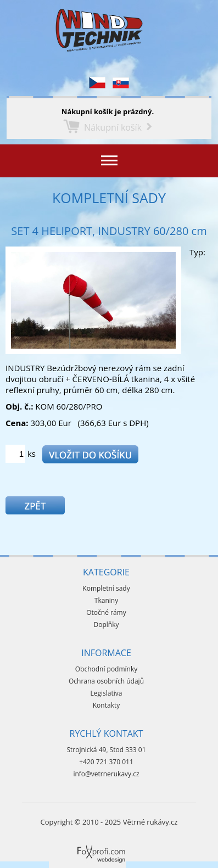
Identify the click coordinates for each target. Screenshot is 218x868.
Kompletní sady (109, 198)
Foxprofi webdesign (82, 845)
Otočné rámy (106, 612)
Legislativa (107, 693)
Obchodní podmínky (107, 669)
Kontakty (106, 705)
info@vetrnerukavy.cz (106, 774)
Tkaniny (106, 600)
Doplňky (107, 625)
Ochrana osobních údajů (106, 681)
